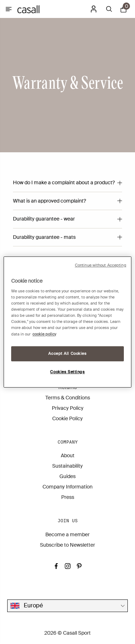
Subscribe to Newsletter (67, 545)
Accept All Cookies (67, 354)
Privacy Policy (68, 408)
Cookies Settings (67, 372)
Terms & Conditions (68, 398)
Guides (67, 476)
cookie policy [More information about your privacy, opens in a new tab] (44, 334)
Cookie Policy (67, 418)
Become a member (67, 534)
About (68, 455)
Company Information (67, 487)
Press (68, 497)
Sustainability (67, 466)
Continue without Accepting (101, 265)
